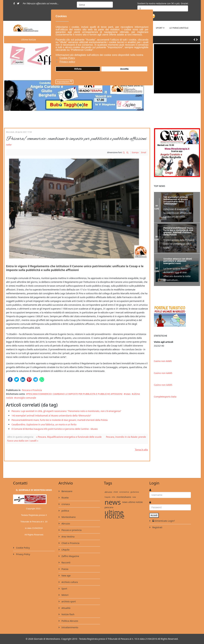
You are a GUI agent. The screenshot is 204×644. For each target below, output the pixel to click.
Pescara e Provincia (32, 390)
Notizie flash (68, 614)
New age (66, 576)
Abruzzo (65, 524)
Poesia (65, 569)
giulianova (135, 492)
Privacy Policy (23, 554)
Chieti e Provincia (70, 543)
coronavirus (124, 492)
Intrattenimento (70, 627)
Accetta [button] (124, 69)
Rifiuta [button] (78, 69)
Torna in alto (141, 450)
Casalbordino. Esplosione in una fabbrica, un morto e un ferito (44, 424)
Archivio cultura (69, 582)
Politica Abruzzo (69, 621)
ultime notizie (115, 514)
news (128, 394)
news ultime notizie (132, 502)
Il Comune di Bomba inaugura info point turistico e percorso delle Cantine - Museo (55, 429)
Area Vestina (68, 537)
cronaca (65, 504)
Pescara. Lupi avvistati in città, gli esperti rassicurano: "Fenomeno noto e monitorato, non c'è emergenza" (66, 411)
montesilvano (124, 497)
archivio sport (68, 601)
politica (65, 511)
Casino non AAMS (163, 361)
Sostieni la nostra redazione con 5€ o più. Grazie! (163, 3)
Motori (65, 595)
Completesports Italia (165, 397)
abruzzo (108, 492)
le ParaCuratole (179, 28)
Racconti (66, 562)
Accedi (154, 515)
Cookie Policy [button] (67, 58)
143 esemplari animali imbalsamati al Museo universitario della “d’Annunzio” (51, 416)
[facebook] (14, 3)
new (134, 497)
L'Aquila (65, 550)
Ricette (65, 498)
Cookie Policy (23, 548)
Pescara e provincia (71, 530)
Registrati (157, 527)
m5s (113, 497)
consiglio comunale (26, 398)
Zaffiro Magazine (70, 556)
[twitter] (18, 3)
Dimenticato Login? (163, 521)
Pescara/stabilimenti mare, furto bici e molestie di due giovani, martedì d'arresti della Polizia (60, 420)
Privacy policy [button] (67, 62)
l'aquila (107, 497)
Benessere (67, 491)
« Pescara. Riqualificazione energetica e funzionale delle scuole (69, 437)
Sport (159, 28)
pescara (109, 507)
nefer (9, 145)
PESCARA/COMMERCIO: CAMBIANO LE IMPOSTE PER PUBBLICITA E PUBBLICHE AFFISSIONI (75, 394)
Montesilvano (68, 517)
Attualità (66, 608)
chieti (116, 492)
